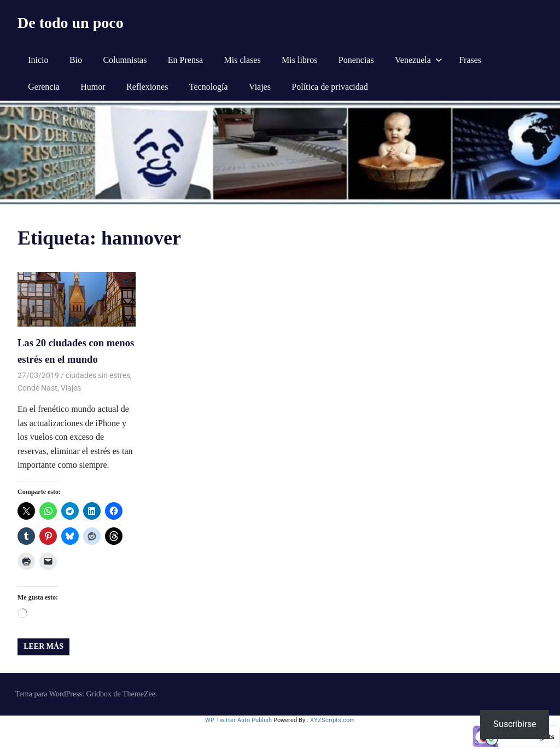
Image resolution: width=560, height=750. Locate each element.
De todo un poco (71, 23)
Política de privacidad (330, 87)
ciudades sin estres (98, 374)
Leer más (43, 645)
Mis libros (299, 60)
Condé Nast (37, 387)
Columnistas (125, 60)
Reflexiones (147, 87)
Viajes (260, 87)
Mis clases (243, 60)
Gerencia (44, 87)
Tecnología (209, 87)
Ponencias (356, 60)
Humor (93, 87)
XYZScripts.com (332, 719)
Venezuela (419, 60)
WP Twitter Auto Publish (238, 719)
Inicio (38, 60)
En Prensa (185, 60)
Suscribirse (515, 724)
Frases (470, 60)
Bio (76, 60)
